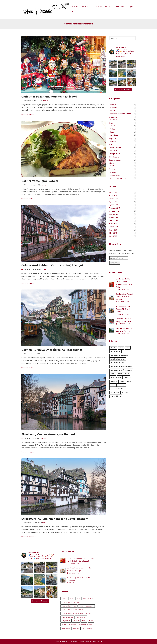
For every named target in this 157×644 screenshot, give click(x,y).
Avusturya (113, 117)
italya (129, 381)
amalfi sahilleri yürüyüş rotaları (121, 370)
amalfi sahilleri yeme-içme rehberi (121, 366)
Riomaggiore (115, 392)
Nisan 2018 (114, 217)
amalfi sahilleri (115, 352)
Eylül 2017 (113, 236)
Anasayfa (76, 7)
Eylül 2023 (113, 192)
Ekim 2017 (113, 233)
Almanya (45, 101)
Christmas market (124, 374)
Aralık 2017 (113, 227)
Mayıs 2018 (114, 214)
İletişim (130, 7)
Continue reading (28, 114)
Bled (112, 166)
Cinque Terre (115, 154)
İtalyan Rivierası (116, 396)
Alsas (128, 348)
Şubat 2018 (114, 220)
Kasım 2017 (114, 230)
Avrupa (113, 374)
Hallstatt (114, 120)
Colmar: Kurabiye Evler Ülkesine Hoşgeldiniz (52, 350)
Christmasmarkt (116, 378)
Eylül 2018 (113, 202)
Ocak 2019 (113, 196)
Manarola (122, 385)
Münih (113, 111)
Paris (112, 132)
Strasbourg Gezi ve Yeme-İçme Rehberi (48, 434)
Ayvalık (113, 172)
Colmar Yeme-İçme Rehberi (40, 181)
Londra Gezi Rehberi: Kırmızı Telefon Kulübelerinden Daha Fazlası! (124, 283)
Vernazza (125, 392)
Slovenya (113, 163)
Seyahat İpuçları (104, 7)
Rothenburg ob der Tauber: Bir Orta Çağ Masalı (124, 309)
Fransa (112, 123)
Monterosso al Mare (117, 389)
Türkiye (112, 169)
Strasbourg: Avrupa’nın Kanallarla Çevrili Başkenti (55, 519)
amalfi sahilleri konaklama (119, 355)
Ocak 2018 (113, 224)
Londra (113, 141)
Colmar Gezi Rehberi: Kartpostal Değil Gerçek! (53, 265)
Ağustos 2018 (114, 205)
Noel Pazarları (115, 157)
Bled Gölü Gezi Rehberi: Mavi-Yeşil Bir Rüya (125, 330)
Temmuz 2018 (115, 208)
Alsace (44, 185)
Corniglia (114, 381)
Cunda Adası (115, 175)
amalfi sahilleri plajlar (118, 359)
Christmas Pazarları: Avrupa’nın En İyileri (49, 97)
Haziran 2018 (114, 211)
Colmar (113, 129)
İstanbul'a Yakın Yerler (119, 178)
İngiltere (112, 139)
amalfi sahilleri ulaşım (118, 363)
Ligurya (113, 385)
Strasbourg (115, 135)
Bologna (114, 150)
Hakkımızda (119, 7)
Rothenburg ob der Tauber (121, 114)
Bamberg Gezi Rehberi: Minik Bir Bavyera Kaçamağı (124, 297)
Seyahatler (88, 7)
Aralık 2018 (113, 199)
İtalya (111, 145)
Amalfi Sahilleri (116, 147)
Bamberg (114, 107)
